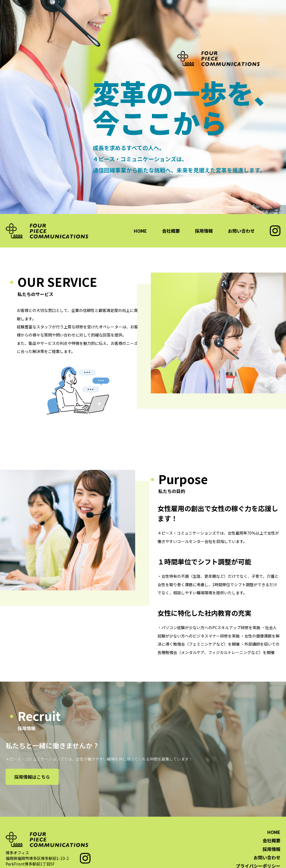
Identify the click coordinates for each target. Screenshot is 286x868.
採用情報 (204, 231)
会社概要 (171, 231)
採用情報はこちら (32, 777)
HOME (140, 231)
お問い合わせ (241, 231)
